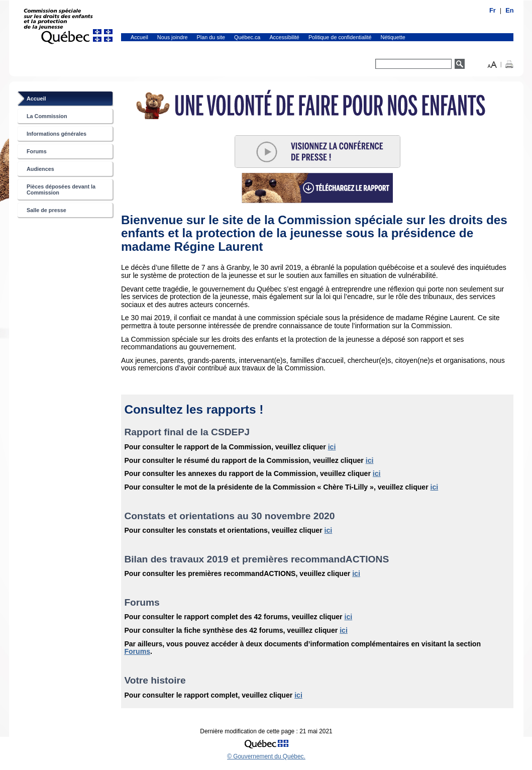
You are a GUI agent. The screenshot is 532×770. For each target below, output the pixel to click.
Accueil (139, 37)
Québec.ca (247, 37)
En (509, 10)
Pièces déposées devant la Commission (61, 189)
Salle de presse (46, 210)
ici (332, 447)
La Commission (47, 116)
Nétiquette (393, 37)
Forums (37, 151)
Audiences (40, 169)
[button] (492, 64)
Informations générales (57, 134)
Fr (493, 10)
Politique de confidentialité (340, 37)
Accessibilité (284, 37)
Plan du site (211, 37)
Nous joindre (173, 37)
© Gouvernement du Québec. (266, 756)
